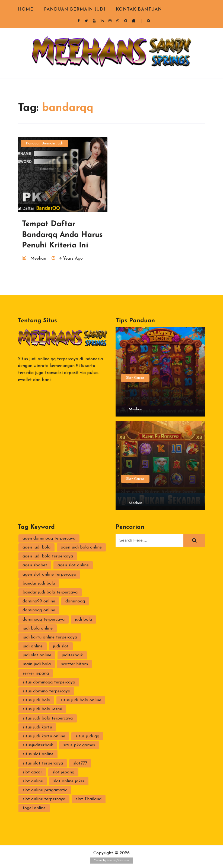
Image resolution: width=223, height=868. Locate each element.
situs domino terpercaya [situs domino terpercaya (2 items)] (46, 691)
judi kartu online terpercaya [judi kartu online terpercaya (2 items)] (50, 637)
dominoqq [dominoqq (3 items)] (75, 601)
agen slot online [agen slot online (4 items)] (73, 565)
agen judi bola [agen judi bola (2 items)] (36, 547)
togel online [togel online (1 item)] (34, 808)
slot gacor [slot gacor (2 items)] (32, 772)
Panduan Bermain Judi (75, 9)
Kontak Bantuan (139, 9)
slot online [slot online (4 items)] (33, 781)
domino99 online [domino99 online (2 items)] (39, 601)
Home (26, 9)
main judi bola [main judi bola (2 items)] (37, 664)
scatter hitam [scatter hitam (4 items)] (74, 664)
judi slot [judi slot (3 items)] (61, 646)
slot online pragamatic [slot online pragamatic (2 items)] (45, 790)
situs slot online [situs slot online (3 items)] (38, 754)
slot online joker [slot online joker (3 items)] (69, 781)
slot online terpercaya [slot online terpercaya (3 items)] (44, 799)
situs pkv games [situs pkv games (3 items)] (79, 745)
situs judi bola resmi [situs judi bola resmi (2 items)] (42, 709)
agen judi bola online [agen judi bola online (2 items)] (81, 547)
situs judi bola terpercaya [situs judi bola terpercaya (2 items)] (48, 718)
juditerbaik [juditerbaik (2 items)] (72, 655)
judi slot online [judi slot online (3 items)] (37, 655)
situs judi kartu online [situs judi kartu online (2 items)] (44, 736)
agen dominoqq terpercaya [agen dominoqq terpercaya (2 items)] (49, 538)
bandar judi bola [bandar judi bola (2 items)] (39, 583)
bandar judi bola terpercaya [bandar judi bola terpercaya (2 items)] (50, 592)
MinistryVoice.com (118, 861)
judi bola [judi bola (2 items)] (83, 619)
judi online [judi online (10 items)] (33, 646)
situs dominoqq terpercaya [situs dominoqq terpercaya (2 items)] (49, 682)
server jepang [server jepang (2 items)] (36, 673)
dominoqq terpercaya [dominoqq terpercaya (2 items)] (44, 619)
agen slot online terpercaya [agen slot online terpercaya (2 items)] (49, 575)
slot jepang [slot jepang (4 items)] (63, 772)
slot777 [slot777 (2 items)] (80, 763)
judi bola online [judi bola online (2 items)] (38, 628)
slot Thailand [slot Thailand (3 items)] (89, 799)
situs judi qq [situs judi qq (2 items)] (87, 736)
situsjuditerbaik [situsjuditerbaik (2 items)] (38, 745)
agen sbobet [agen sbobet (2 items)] (35, 565)
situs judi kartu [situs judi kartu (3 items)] (37, 727)
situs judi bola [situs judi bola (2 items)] (36, 700)
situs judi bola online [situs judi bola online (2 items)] (81, 700)
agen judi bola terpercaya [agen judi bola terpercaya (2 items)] (48, 556)
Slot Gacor (135, 378)
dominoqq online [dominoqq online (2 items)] (39, 610)
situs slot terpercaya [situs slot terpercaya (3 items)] (43, 763)
